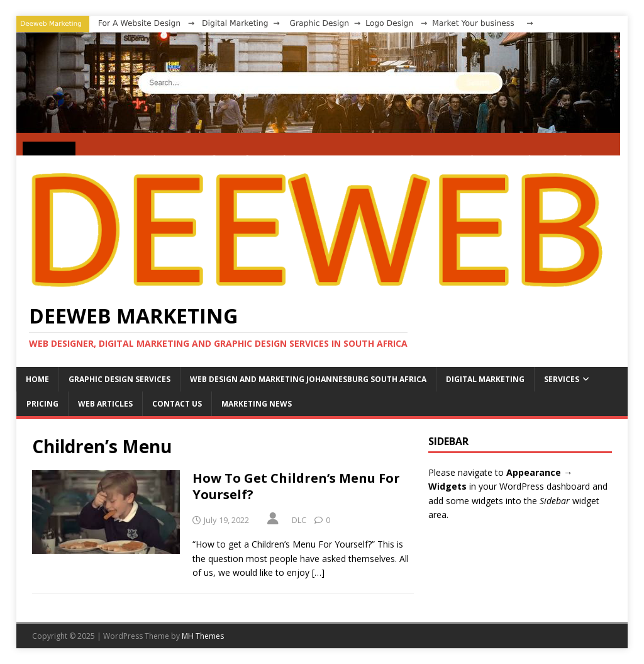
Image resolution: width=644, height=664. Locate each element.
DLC (299, 520)
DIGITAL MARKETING (485, 379)
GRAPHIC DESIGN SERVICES (119, 379)
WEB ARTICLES (105, 404)
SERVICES (562, 379)
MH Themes (203, 636)
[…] (318, 572)
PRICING (42, 404)
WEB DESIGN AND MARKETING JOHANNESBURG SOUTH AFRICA (308, 379)
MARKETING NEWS (257, 404)
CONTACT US (177, 404)
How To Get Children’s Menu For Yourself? (296, 486)
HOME (37, 379)
